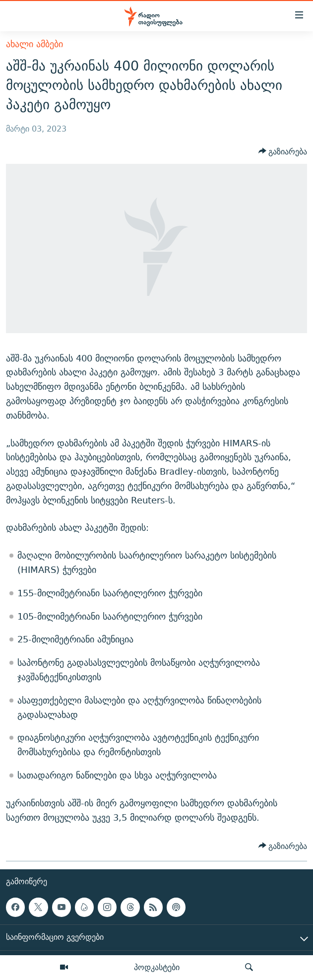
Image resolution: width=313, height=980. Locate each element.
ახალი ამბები (34, 44)
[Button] (283, 151)
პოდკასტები (157, 967)
